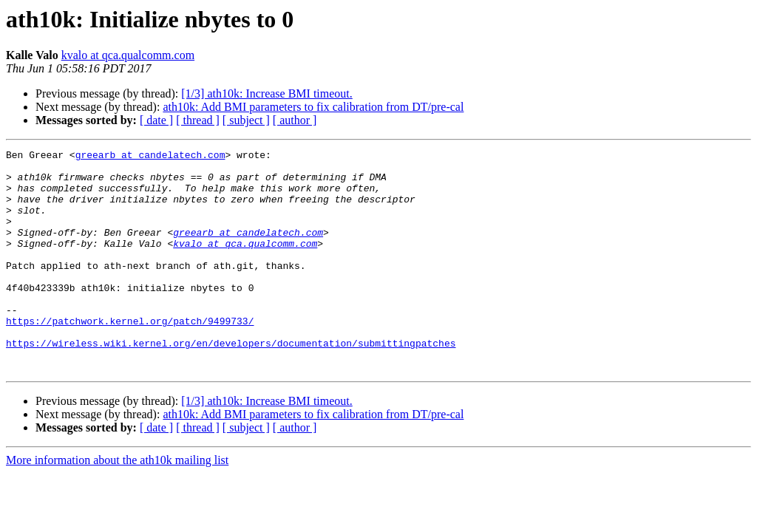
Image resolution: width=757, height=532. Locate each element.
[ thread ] (198, 120)
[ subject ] (246, 120)
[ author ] (295, 120)
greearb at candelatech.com (150, 157)
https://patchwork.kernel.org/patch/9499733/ (130, 356)
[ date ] (156, 120)
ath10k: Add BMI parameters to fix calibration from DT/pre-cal (313, 107)
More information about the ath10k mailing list (117, 504)
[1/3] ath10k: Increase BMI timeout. (267, 93)
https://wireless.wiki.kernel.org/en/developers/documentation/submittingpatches (231, 383)
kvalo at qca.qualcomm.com (128, 55)
